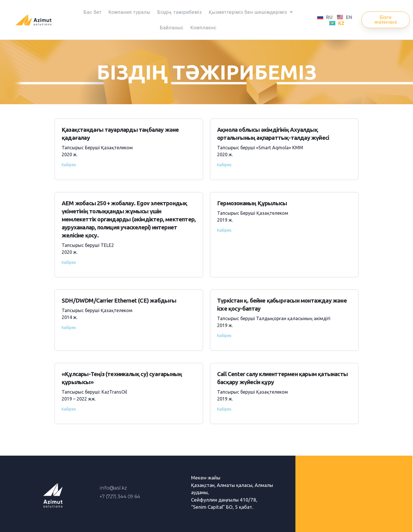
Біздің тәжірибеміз (179, 12)
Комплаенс (203, 28)
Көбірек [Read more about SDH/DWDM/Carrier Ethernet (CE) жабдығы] (69, 328)
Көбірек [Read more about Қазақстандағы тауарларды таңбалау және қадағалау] (69, 165)
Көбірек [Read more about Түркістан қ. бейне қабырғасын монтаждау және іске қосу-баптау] (224, 336)
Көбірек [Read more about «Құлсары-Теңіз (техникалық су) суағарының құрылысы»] (69, 409)
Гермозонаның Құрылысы (252, 203)
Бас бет (92, 12)
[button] (386, 20)
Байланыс (172, 28)
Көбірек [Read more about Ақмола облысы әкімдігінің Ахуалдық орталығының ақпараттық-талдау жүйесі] (224, 165)
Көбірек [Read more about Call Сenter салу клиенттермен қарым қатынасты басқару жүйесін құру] (224, 409)
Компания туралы (129, 12)
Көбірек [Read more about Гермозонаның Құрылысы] (224, 230)
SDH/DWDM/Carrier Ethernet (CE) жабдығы (119, 300)
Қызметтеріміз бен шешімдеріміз (251, 12)
